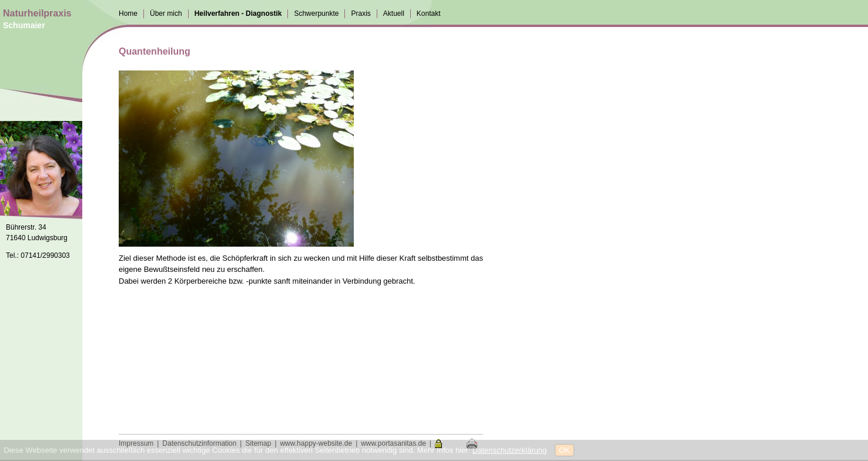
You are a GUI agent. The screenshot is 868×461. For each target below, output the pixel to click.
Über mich (166, 14)
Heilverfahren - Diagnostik (238, 14)
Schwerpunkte (316, 14)
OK (564, 450)
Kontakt (429, 14)
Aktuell (394, 14)
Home (128, 14)
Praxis (361, 14)
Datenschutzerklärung (510, 450)
